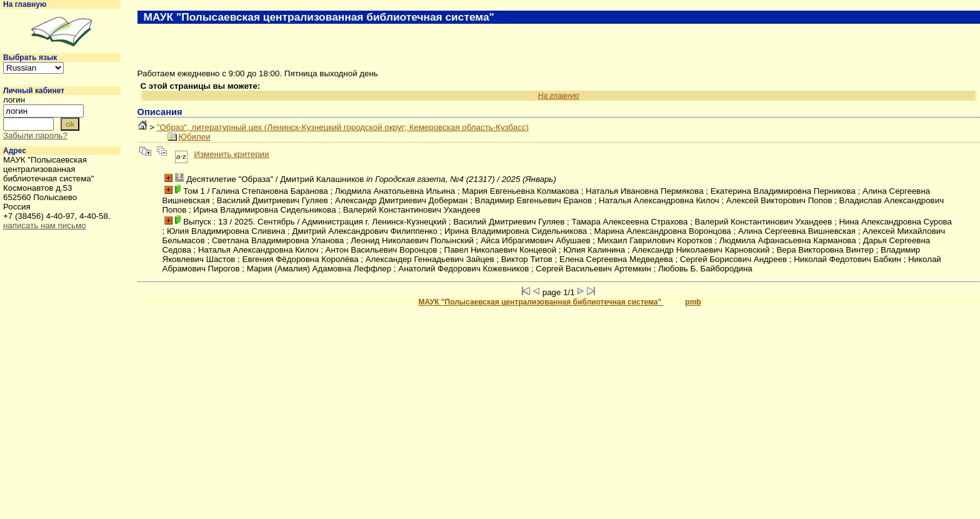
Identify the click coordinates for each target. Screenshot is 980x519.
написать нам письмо (44, 225)
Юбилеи (195, 137)
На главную (25, 4)
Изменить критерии (231, 154)
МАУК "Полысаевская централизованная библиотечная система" (541, 302)
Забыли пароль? (35, 135)
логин (14, 100)
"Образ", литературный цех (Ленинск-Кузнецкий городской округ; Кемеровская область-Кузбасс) (343, 127)
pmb (693, 302)
